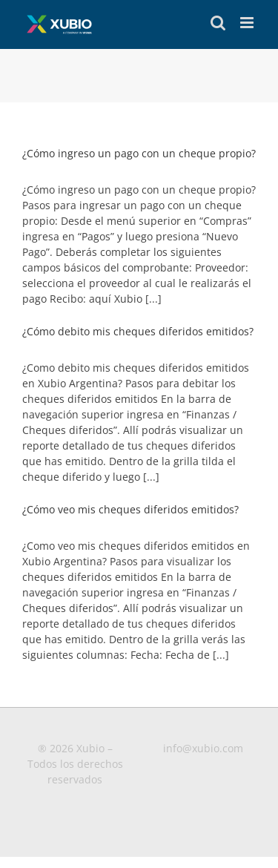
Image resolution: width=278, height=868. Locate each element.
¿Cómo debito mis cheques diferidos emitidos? (138, 331)
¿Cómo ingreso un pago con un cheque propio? (139, 153)
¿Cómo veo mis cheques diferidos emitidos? (130, 509)
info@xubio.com (203, 748)
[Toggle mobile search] (218, 23)
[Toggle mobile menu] (248, 23)
